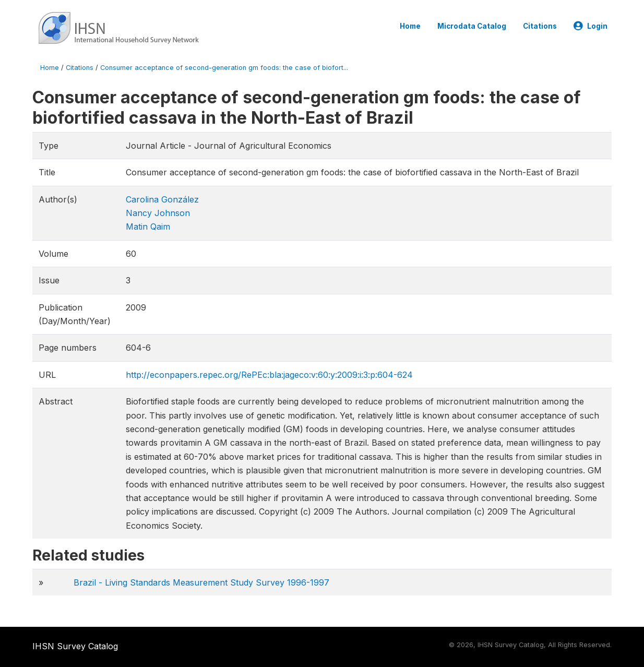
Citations (540, 26)
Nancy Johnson (158, 213)
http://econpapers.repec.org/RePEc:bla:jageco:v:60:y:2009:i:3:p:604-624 (269, 375)
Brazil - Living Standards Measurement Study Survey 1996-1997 (201, 582)
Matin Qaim (148, 227)
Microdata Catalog (472, 26)
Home (410, 26)
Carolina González (162, 199)
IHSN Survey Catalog (75, 646)
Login (591, 26)
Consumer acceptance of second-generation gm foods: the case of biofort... (224, 68)
